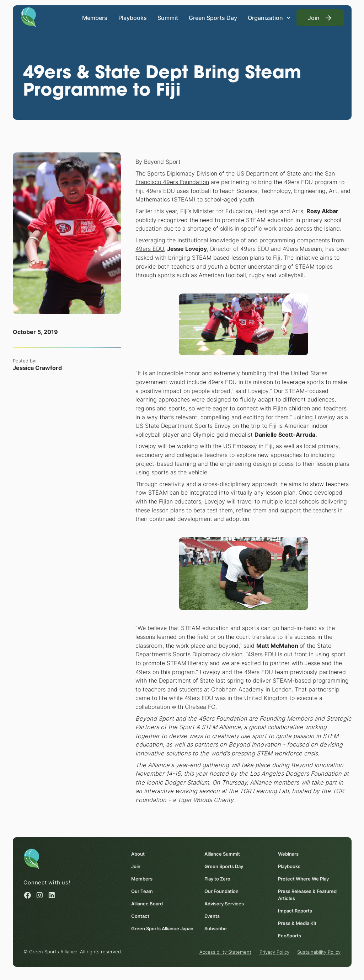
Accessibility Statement (225, 952)
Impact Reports (295, 910)
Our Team (142, 891)
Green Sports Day (213, 18)
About (138, 854)
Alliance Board (147, 903)
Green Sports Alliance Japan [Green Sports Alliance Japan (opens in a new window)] (162, 928)
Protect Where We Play (303, 878)
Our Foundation (221, 891)
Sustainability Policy (319, 952)
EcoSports (290, 935)
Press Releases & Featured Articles (307, 894)
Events (212, 916)
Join (135, 866)
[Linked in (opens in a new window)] (52, 895)
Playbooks (132, 18)
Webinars (288, 854)
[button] (269, 18)
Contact (140, 916)
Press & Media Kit (297, 923)
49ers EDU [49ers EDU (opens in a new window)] (150, 249)
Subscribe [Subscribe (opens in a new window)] (216, 928)
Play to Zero (217, 878)
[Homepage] (28, 17)
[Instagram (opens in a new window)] (40, 895)
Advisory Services (224, 903)
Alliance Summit (222, 854)
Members (95, 18)
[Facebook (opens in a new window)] (28, 895)
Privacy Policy (274, 952)
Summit (168, 18)
